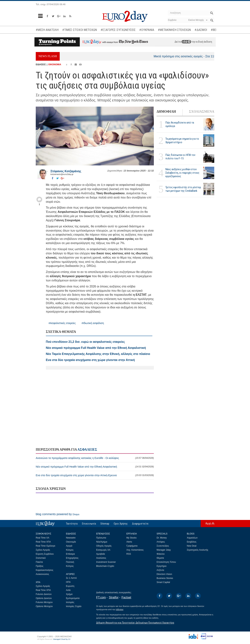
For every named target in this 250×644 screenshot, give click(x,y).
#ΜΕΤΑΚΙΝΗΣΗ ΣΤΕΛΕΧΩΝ (174, 30)
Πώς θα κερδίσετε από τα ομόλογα (180, 124)
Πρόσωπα (101, 538)
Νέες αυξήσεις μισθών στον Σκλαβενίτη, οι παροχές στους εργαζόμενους (182, 173)
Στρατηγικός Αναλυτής (198, 550)
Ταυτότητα (72, 524)
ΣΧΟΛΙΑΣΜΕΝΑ (202, 112)
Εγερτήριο (162, 566)
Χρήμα (69, 594)
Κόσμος (70, 550)
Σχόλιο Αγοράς (43, 550)
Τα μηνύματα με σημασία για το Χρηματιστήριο (182, 141)
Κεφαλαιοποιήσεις (44, 570)
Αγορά (69, 546)
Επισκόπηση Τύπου (166, 562)
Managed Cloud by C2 (62, 639)
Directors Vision (164, 574)
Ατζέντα (160, 570)
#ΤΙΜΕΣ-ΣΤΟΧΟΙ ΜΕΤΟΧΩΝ (80, 30)
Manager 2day (164, 550)
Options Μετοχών (44, 606)
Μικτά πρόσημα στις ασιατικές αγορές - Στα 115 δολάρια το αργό (200, 56)
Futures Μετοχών (44, 602)
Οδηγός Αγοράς (104, 546)
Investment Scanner (106, 562)
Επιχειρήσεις (72, 558)
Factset (126, 597)
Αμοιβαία (101, 554)
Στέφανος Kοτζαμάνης (66, 171)
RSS (129, 554)
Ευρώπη (70, 586)
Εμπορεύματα (73, 598)
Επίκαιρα (70, 554)
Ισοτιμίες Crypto (74, 606)
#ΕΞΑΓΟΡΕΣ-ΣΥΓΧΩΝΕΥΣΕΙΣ (118, 30)
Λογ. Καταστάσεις (135, 550)
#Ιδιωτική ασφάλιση (93, 323)
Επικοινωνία (89, 524)
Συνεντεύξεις (163, 546)
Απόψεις (161, 542)
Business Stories (165, 578)
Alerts (129, 542)
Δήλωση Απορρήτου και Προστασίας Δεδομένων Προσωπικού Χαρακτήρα (135, 623)
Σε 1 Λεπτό (71, 578)
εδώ (186, 42)
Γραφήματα (132, 546)
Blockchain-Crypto (105, 566)
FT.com (101, 597)
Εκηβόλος (192, 542)
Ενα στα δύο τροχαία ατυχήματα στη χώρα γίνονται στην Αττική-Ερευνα (95, 475)
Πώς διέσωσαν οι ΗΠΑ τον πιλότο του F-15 (180, 157)
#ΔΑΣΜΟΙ (201, 30)
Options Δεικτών (44, 598)
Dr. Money (162, 538)
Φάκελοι (161, 554)
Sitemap (105, 524)
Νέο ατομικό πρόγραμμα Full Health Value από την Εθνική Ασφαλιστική (95, 467)
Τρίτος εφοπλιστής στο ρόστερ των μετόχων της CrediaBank (183, 189)
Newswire (71, 538)
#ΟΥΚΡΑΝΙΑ (147, 30)
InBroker (120, 609)
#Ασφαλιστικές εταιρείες (62, 323)
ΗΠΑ (68, 582)
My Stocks (131, 538)
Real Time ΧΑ (42, 538)
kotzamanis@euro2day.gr (62, 174)
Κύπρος (70, 566)
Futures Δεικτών (44, 594)
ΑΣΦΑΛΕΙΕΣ (87, 450)
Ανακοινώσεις (42, 574)
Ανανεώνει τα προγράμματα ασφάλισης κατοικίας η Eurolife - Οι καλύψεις (95, 458)
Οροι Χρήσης (121, 524)
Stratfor (114, 597)
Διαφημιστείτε (140, 524)
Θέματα (160, 558)
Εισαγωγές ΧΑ (103, 550)
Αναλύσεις (101, 558)
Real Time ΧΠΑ (43, 542)
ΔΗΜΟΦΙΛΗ (166, 112)
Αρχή (208, 523)
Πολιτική (70, 562)
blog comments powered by (58, 514)
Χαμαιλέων (192, 538)
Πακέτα (39, 562)
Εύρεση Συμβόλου (45, 554)
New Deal (192, 546)
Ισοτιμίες (70, 602)
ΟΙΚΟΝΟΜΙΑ (55, 65)
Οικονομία (71, 542)
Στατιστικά (41, 558)
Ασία (68, 590)
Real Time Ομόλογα (45, 546)
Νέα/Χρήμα (102, 542)
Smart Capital (163, 582)
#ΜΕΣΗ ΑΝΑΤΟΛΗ (47, 30)
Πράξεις (40, 566)
